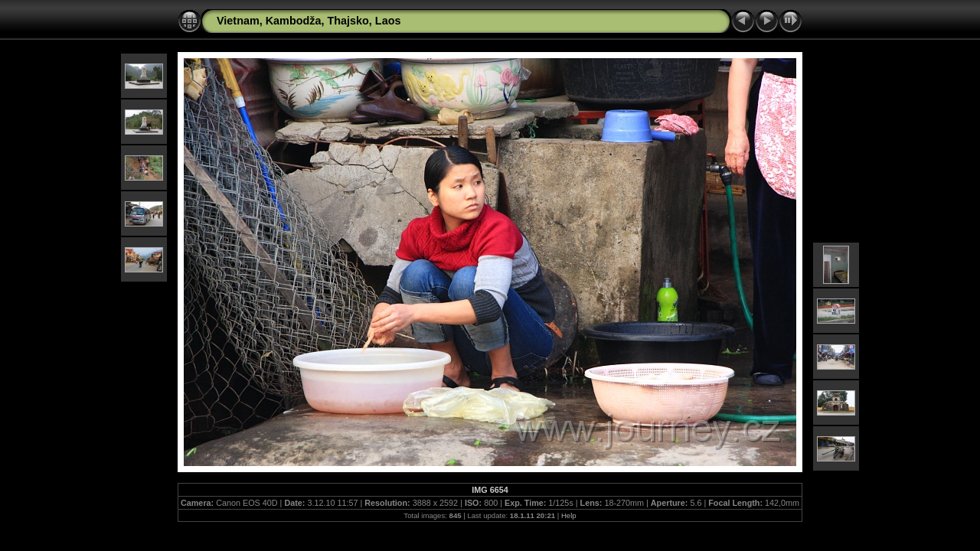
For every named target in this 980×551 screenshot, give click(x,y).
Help (569, 515)
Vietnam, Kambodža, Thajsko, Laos (309, 21)
